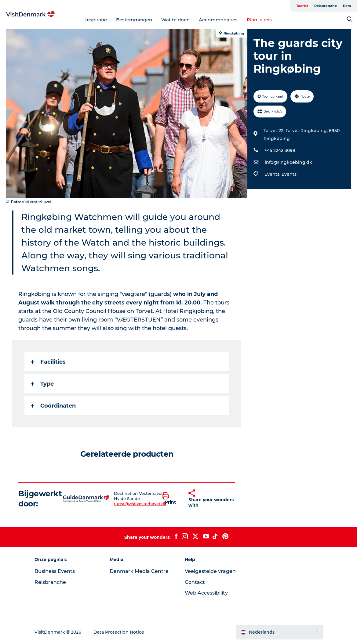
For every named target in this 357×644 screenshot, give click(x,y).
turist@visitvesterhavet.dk (140, 504)
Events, (273, 174)
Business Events (55, 571)
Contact (195, 582)
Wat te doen (175, 20)
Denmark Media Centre (139, 571)
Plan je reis (259, 20)
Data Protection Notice (119, 632)
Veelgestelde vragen (210, 571)
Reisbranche (326, 6)
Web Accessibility (206, 593)
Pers (347, 6)
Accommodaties (218, 20)
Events (289, 174)
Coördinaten (53, 406)
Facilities (48, 362)
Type (42, 384)
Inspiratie (96, 20)
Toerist (302, 6)
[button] (171, 499)
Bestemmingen (134, 20)
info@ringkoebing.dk (288, 162)
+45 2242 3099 (280, 150)
